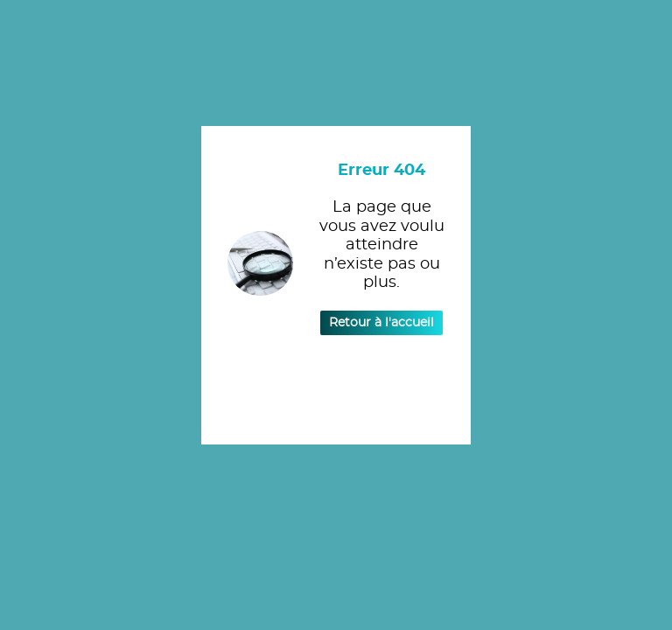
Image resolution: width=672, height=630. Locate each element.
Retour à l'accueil (381, 323)
